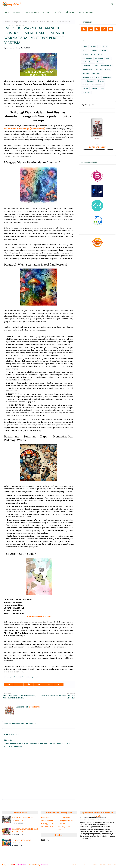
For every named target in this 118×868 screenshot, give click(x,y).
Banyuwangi (87, 58)
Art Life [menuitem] (58, 12)
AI (99, 47)
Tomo (102, 89)
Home (74, 865)
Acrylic (85, 47)
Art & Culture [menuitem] (32, 12)
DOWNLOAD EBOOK (97, 147)
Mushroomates (88, 77)
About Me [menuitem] (70, 12)
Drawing (100, 62)
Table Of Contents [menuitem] (86, 12)
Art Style (85, 54)
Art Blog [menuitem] (46, 12)
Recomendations (97, 85)
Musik (98, 77)
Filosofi (24, 677)
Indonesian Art (106, 66)
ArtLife (93, 54)
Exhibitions (86, 66)
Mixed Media (97, 73)
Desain (92, 62)
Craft (84, 62)
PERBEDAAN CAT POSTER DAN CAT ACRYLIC (25, 830)
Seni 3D (85, 89)
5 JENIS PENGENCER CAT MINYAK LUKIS (22, 819)
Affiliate (93, 47)
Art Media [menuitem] (16, 12)
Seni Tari (94, 89)
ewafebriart (11, 48)
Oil (83, 81)
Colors (16, 677)
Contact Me (93, 865)
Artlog (100, 54)
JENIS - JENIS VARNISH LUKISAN (22, 841)
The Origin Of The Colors (65, 828)
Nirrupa (62, 824)
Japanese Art (87, 70)
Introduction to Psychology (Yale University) (25, 129)
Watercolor (86, 92)
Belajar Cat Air (65, 818)
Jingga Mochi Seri (66, 821)
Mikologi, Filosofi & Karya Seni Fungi (48, 825)
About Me (82, 865)
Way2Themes (23, 865)
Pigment (101, 81)
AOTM (105, 47)
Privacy (103, 865)
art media (104, 50)
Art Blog (14, 22)
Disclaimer (112, 865)
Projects (85, 85)
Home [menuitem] (7, 12)
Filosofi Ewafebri (47, 821)
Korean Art (99, 70)
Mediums (86, 73)
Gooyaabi (44, 865)
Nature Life (107, 77)
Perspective (34, 677)
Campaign (99, 58)
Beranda (7, 22)
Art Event (94, 50)
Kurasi (107, 70)
